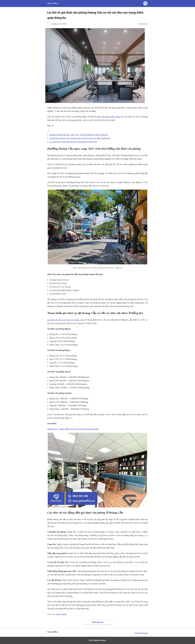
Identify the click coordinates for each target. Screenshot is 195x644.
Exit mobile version (97, 640)
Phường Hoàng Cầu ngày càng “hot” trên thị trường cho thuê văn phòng (78, 135)
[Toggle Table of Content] (49, 131)
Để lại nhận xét (97, 622)
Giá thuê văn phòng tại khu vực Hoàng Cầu (65, 320)
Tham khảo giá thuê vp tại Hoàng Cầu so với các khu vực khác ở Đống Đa (80, 138)
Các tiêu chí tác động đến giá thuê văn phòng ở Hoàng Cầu (73, 142)
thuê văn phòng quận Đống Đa (110, 117)
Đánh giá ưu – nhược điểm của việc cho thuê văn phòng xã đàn (73, 429)
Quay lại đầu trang (141, 633)
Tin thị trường (61, 614)
